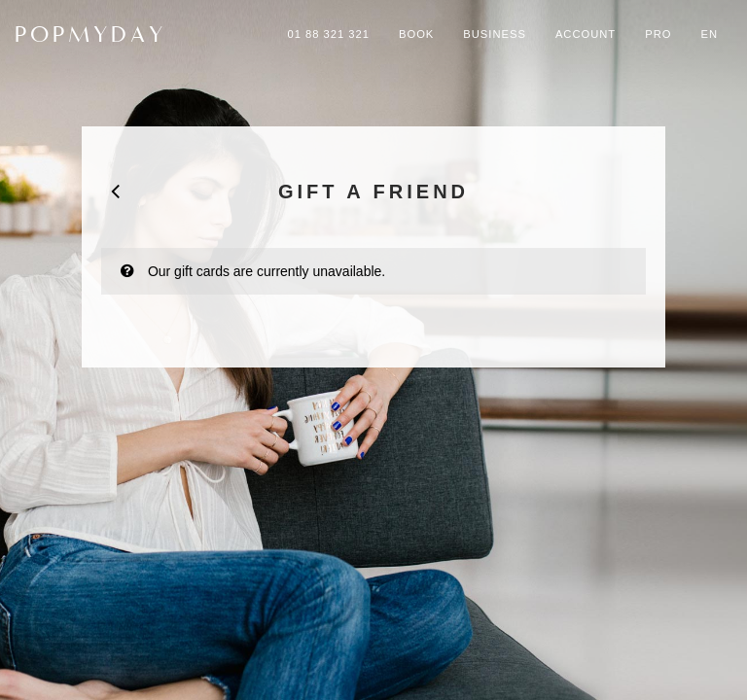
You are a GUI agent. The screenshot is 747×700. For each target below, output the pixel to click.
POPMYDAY (90, 34)
